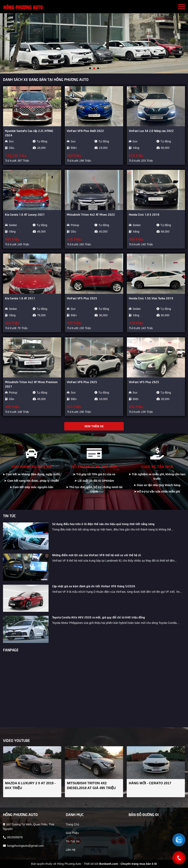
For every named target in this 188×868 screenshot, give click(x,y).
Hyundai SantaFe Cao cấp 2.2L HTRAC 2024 (29, 133)
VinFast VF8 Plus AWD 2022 (85, 131)
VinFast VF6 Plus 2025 (82, 382)
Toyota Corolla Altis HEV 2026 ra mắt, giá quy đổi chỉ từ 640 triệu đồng (99, 617)
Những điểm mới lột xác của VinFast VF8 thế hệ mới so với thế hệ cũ (97, 555)
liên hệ (71, 850)
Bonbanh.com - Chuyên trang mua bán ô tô (128, 864)
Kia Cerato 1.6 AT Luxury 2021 (25, 214)
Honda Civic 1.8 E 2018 (144, 214)
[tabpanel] (94, 43)
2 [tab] (94, 68)
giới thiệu (72, 833)
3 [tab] (98, 68)
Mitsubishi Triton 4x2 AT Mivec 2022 (91, 214)
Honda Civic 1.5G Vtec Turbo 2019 (151, 298)
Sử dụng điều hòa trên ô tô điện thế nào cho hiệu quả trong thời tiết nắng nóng (103, 524)
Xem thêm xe (94, 426)
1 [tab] (90, 68)
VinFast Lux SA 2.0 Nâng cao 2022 (151, 131)
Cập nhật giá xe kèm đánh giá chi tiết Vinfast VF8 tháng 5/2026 (94, 586)
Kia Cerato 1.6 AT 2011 (20, 298)
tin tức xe (73, 841)
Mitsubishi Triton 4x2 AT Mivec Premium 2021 (31, 384)
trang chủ (73, 824)
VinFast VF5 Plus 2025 (82, 298)
